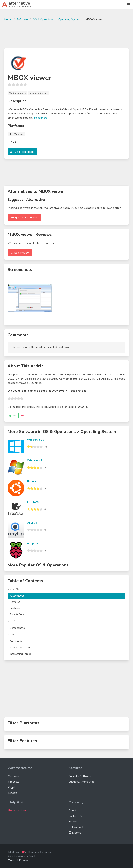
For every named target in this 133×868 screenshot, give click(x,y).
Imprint (73, 822)
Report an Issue (18, 811)
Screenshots (17, 628)
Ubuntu (32, 481)
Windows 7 (35, 460)
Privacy (23, 860)
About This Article (21, 648)
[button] (128, 5)
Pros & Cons (17, 614)
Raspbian (33, 544)
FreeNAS (33, 502)
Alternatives (17, 596)
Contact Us (75, 816)
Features (15, 608)
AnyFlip (32, 523)
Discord (13, 793)
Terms (12, 860)
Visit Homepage (25, 152)
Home (8, 19)
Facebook (76, 827)
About (72, 811)
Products (14, 782)
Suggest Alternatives (81, 782)
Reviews (15, 602)
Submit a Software (80, 776)
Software (22, 19)
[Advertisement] (66, 34)
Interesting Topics (20, 654)
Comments (16, 641)
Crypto (12, 787)
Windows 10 (36, 440)
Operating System (69, 19)
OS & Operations (43, 19)
